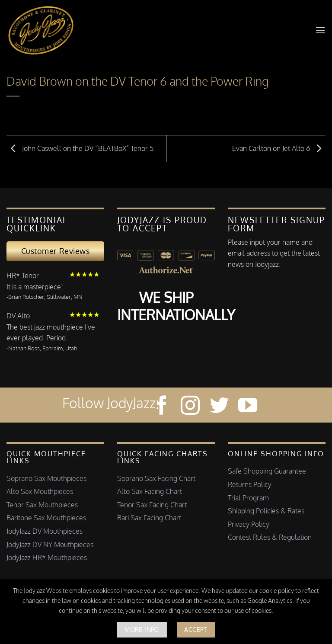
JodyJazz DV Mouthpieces (45, 531)
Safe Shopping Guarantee (267, 471)
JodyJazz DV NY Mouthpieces (50, 545)
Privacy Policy (249, 524)
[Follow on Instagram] (190, 407)
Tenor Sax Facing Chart (152, 505)
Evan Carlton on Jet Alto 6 (279, 148)
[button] (320, 30)
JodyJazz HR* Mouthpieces (47, 557)
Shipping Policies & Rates (266, 511)
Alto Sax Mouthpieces (40, 491)
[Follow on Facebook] (162, 407)
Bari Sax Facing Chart (149, 518)
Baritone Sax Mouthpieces (46, 518)
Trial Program (248, 498)
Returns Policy (250, 484)
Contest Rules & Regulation (270, 537)
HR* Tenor (23, 276)
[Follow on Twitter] (219, 407)
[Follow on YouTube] (248, 407)
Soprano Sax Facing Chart (156, 478)
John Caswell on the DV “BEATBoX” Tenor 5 (80, 148)
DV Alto (18, 316)
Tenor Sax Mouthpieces (42, 505)
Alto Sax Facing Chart (150, 491)
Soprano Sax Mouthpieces (46, 478)
